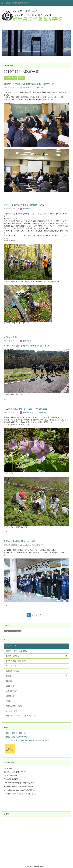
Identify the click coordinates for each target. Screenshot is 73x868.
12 (6, 195)
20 (6, 328)
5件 (21, 78)
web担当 (25, 87)
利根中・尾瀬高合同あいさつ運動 (20, 541)
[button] (7, 43)
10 (6, 399)
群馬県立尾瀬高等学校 (17, 3)
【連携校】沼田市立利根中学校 (16, 733)
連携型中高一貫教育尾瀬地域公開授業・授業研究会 (29, 84)
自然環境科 (26, 209)
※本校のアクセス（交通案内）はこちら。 (20, 794)
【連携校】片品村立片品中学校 (16, 737)
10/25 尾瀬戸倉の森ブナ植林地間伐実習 (24, 205)
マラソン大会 (10, 337)
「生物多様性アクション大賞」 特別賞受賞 (25, 409)
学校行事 (40, 87)
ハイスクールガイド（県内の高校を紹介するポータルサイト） (27, 740)
